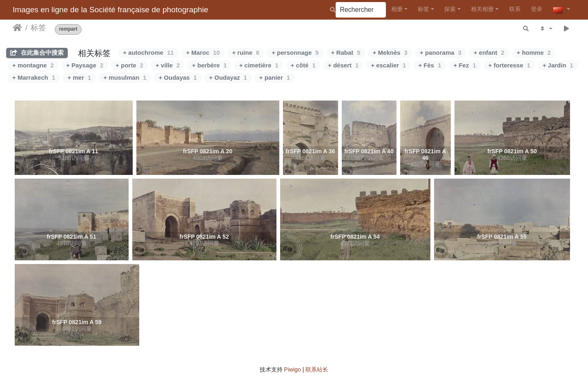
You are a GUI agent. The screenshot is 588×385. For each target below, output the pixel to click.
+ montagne (33, 65)
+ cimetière (259, 65)
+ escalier (388, 65)
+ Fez (465, 65)
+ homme (534, 53)
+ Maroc (203, 53)
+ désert (343, 65)
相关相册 (482, 9)
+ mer (79, 77)
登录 (537, 9)
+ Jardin (558, 65)
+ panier (275, 77)
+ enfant (489, 53)
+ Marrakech (34, 77)
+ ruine (246, 53)
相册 (397, 9)
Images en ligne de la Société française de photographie (110, 10)
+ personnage (295, 53)
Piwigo (293, 369)
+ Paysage (85, 65)
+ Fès (430, 65)
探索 (450, 9)
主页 (17, 28)
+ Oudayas (178, 77)
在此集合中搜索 (37, 53)
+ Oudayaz (228, 77)
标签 (423, 9)
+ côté (303, 65)
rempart (68, 29)
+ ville (168, 65)
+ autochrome (148, 53)
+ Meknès (390, 53)
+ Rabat (346, 53)
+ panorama (441, 53)
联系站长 (317, 369)
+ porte (129, 65)
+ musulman (125, 77)
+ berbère (209, 65)
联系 (515, 9)
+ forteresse (509, 65)
